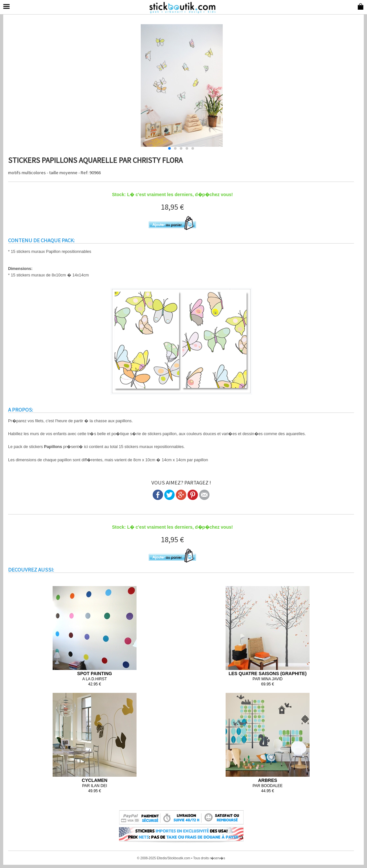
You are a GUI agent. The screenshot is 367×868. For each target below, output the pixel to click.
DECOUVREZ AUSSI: (31, 570)
